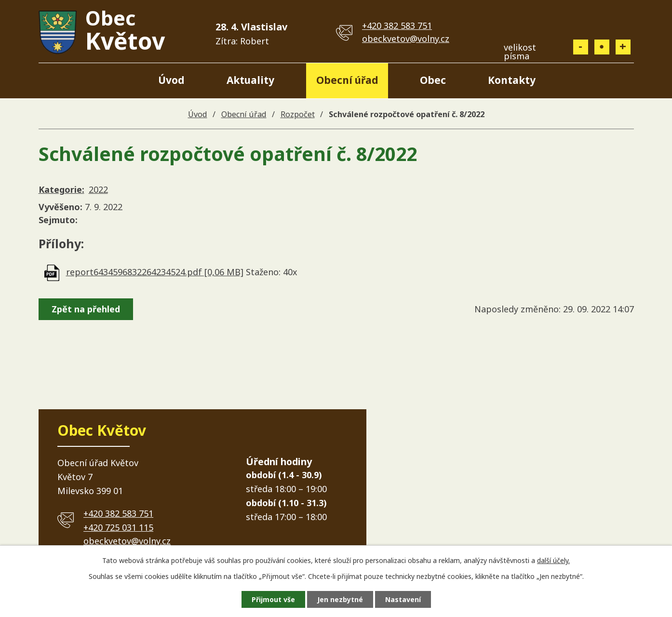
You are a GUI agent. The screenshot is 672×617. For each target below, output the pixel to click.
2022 (98, 189)
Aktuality (250, 80)
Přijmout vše (273, 599)
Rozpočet (298, 114)
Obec (433, 80)
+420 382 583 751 (397, 26)
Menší (581, 47)
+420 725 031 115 (118, 527)
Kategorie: (61, 189)
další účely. (553, 560)
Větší (623, 47)
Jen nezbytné (340, 599)
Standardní (602, 47)
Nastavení (403, 599)
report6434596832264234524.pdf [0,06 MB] (155, 272)
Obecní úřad (347, 80)
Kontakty (512, 80)
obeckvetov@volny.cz (406, 39)
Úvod (171, 80)
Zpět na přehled (86, 309)
